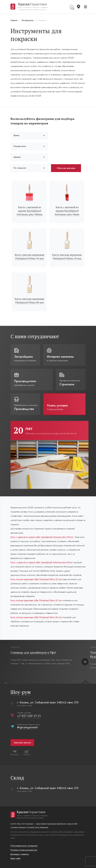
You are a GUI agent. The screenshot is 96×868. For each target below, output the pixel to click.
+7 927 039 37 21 (29, 716)
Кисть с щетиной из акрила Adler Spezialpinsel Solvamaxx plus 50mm (41, 562)
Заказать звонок (22, 743)
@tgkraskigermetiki (27, 727)
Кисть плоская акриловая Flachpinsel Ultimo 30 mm (29, 257)
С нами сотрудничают (35, 336)
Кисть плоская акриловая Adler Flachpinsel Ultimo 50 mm (36, 600)
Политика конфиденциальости (24, 850)
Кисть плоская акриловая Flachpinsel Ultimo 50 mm (67, 257)
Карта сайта (15, 859)
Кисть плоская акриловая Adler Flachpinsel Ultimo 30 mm (36, 579)
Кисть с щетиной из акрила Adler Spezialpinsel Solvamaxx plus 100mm (42, 537)
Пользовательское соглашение (24, 846)
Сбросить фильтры (66, 168)
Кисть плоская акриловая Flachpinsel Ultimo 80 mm (29, 301)
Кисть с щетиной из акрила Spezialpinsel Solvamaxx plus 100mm (29, 211)
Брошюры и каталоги (20, 854)
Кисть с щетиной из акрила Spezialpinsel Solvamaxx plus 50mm (67, 211)
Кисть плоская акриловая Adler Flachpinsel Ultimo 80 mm (36, 617)
